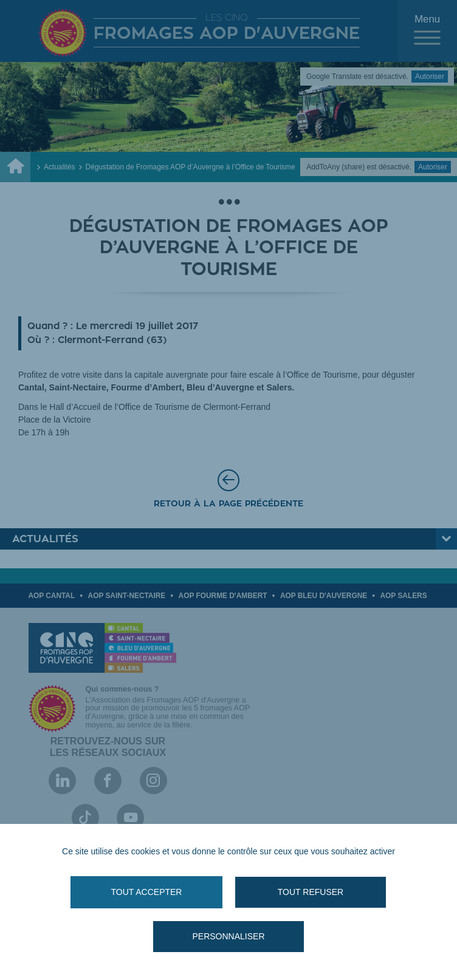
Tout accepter (147, 892)
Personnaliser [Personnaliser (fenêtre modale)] (228, 936)
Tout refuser (311, 892)
